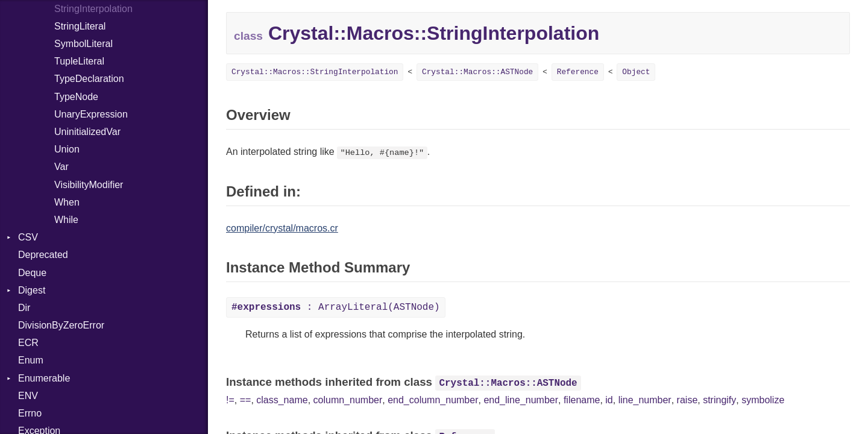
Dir (24, 308)
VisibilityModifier (89, 185)
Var (61, 167)
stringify (719, 400)
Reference (578, 72)
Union (67, 149)
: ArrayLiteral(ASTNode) (336, 307)
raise (687, 400)
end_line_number (521, 400)
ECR (28, 343)
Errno (30, 413)
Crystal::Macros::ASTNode (477, 72)
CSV (28, 237)
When (67, 202)
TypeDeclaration (89, 79)
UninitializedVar (87, 132)
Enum (31, 360)
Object (636, 72)
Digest (32, 290)
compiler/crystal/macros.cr (282, 228)
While (66, 220)
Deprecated (43, 255)
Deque (32, 273)
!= (230, 400)
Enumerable (44, 378)
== (246, 400)
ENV (28, 396)
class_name (282, 400)
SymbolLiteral (83, 44)
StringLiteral (80, 26)
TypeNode (76, 97)
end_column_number (433, 400)
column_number (348, 400)
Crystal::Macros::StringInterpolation (315, 72)
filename (582, 400)
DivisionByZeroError (61, 325)
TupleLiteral (79, 61)
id (609, 400)
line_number (645, 400)
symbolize (763, 400)
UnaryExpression (91, 114)
